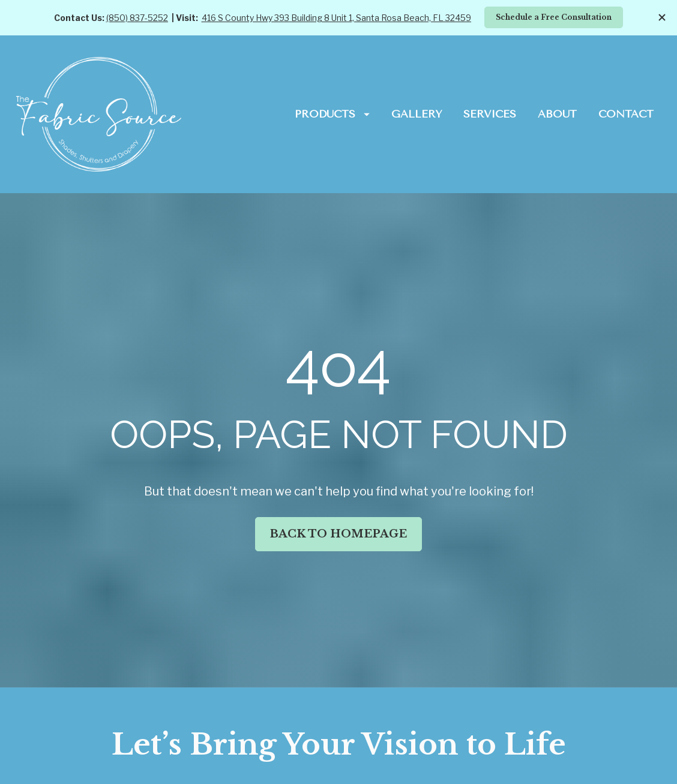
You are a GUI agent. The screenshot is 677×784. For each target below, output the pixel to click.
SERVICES (490, 114)
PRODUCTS (332, 114)
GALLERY (417, 114)
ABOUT (557, 114)
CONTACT (626, 114)
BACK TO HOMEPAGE (338, 516)
